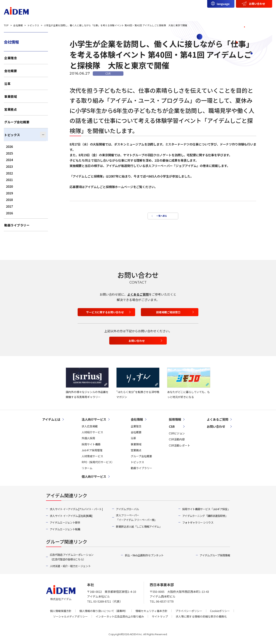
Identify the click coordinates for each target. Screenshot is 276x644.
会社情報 (228, 13)
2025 (9, 153)
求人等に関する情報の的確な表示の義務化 (201, 616)
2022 (9, 173)
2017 (9, 206)
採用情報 (262, 13)
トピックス (12, 135)
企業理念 (11, 58)
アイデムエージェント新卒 (65, 522)
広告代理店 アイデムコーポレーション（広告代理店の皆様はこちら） (72, 557)
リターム (87, 468)
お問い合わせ (257, 4)
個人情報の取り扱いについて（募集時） (103, 611)
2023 (9, 166)
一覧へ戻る (161, 217)
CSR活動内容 (177, 439)
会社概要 (11, 71)
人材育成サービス (92, 456)
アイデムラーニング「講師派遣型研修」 (205, 516)
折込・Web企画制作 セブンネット (144, 555)
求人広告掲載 (90, 426)
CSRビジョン (177, 433)
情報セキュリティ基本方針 (152, 611)
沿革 (7, 84)
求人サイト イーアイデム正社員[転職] (71, 516)
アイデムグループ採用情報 (215, 555)
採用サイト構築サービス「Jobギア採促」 (206, 509)
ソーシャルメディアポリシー (70, 616)
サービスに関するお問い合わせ (105, 312)
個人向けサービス (202, 13)
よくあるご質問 (138, 294)
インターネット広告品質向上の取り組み (120, 616)
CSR (245, 13)
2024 (9, 160)
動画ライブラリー (17, 225)
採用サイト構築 (91, 444)
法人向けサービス (170, 13)
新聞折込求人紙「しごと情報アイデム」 (139, 526)
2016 (9, 213)
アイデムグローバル (127, 509)
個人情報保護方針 (61, 611)
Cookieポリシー (220, 611)
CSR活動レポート (179, 445)
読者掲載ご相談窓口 (168, 312)
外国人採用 (88, 438)
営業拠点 (11, 109)
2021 (9, 180)
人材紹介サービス (92, 432)
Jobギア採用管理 (92, 450)
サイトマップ (160, 616)
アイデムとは (140, 13)
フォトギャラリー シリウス (198, 522)
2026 (9, 146)
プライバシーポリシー (189, 611)
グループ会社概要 (17, 122)
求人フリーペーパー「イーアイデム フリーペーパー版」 (136, 517)
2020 (9, 186)
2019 (9, 193)
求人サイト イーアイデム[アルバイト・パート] (76, 509)
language (223, 4)
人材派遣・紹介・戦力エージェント (70, 566)
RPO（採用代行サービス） (98, 462)
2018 (9, 200)
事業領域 (11, 96)
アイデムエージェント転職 (65, 529)
